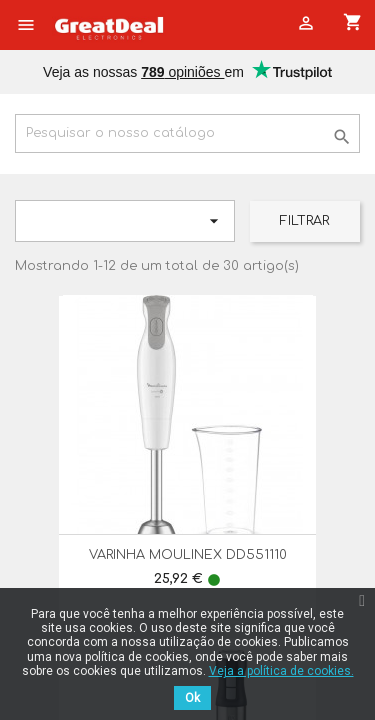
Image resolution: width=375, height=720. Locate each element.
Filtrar (304, 221)
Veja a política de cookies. (281, 671)
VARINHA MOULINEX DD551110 (188, 555)
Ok (192, 698)
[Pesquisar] (187, 133)
